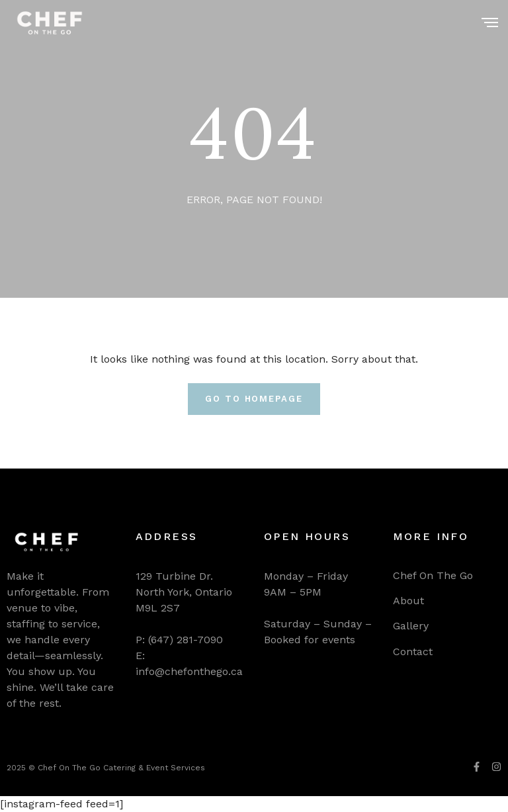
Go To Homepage (254, 399)
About (408, 601)
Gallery (411, 626)
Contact (413, 652)
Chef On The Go (433, 575)
